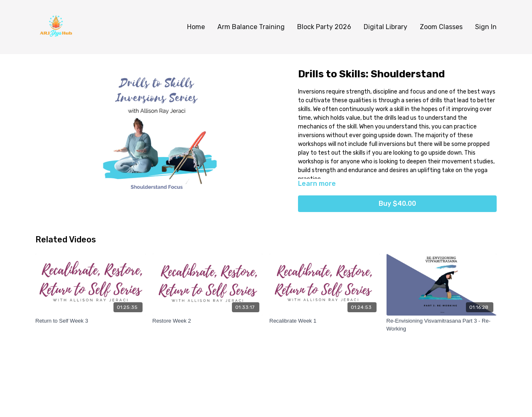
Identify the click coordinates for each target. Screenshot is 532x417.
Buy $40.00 (397, 204)
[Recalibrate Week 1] (325, 321)
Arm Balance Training (251, 27)
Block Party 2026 (324, 27)
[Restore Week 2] (208, 321)
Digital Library (385, 27)
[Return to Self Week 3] (91, 321)
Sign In (486, 27)
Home (196, 27)
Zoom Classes (441, 27)
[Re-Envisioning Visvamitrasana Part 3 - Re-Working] (442, 325)
